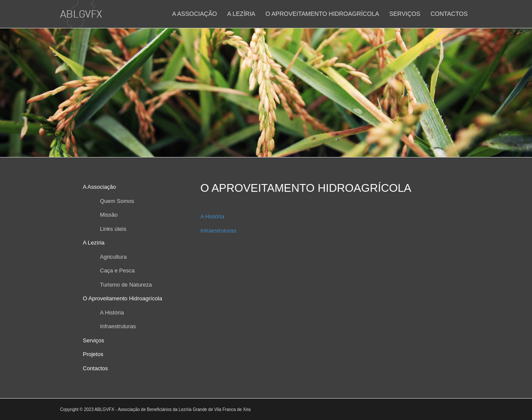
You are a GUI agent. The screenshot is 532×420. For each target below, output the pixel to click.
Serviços (405, 14)
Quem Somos (117, 201)
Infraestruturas (118, 326)
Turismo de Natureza (126, 285)
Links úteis (113, 229)
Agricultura (113, 257)
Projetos (93, 354)
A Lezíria (241, 14)
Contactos (449, 14)
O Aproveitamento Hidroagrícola (322, 14)
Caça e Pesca (117, 270)
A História (112, 313)
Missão (109, 215)
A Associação (194, 14)
